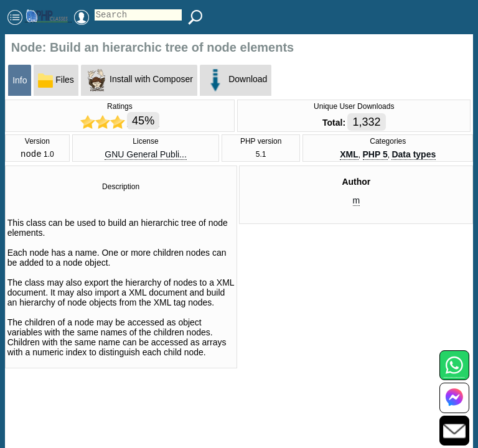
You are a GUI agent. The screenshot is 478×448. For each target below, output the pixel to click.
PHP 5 (375, 156)
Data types (414, 156)
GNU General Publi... (146, 156)
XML (349, 156)
